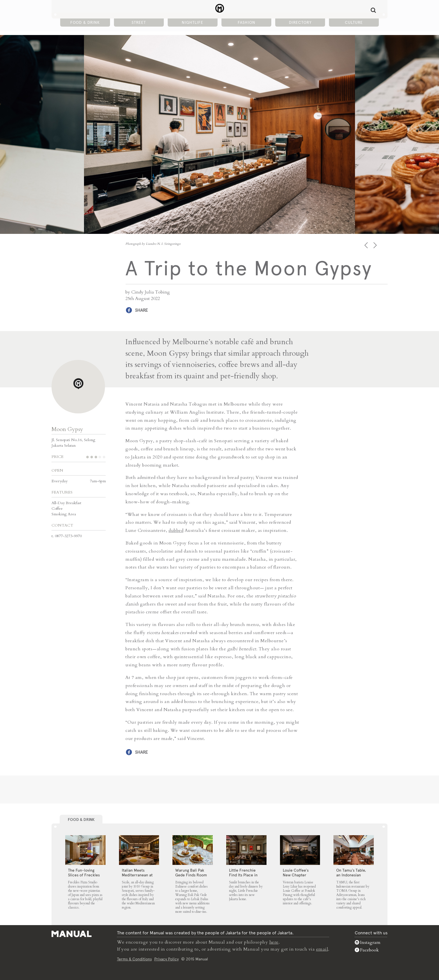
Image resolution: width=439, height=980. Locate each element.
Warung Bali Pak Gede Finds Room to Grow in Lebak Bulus (191, 877)
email (322, 949)
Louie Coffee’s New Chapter (296, 872)
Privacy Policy (166, 959)
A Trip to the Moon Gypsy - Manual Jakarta (220, 9)
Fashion (247, 23)
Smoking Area (64, 514)
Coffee (57, 508)
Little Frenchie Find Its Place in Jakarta (243, 875)
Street (139, 23)
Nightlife (192, 23)
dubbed (176, 530)
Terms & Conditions (134, 959)
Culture (354, 23)
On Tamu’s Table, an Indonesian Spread (351, 875)
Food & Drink (85, 23)
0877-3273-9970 (68, 536)
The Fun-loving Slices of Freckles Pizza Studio (84, 875)
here (274, 942)
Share (141, 310)
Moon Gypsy (67, 429)
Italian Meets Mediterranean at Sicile (137, 875)
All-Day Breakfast (66, 503)
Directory (300, 23)
